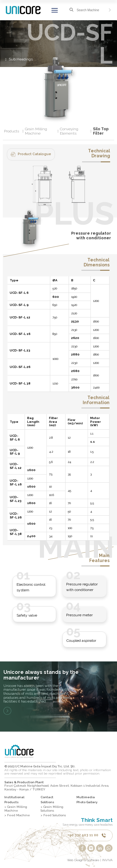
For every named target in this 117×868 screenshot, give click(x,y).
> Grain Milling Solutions (52, 809)
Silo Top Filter (101, 131)
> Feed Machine (17, 815)
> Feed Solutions (53, 815)
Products (14, 131)
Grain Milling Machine (42, 131)
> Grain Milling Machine (16, 809)
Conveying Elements (76, 131)
